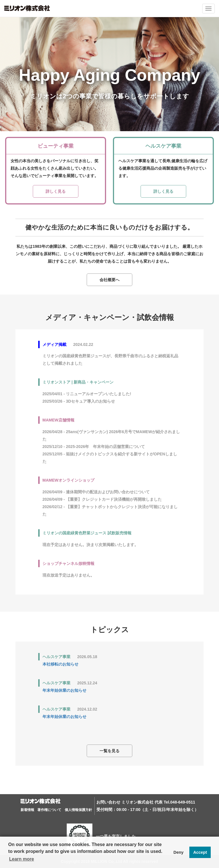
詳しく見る (56, 191)
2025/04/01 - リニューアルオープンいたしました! (89, 394)
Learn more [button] (22, 859)
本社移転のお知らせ (60, 664)
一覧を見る (109, 751)
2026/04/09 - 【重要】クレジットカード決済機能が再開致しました (102, 499)
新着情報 (27, 810)
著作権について (49, 810)
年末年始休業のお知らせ (64, 690)
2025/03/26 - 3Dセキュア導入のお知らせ (79, 401)
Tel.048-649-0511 (179, 802)
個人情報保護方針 (78, 810)
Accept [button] (200, 852)
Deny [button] (178, 852)
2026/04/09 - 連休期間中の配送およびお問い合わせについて (96, 492)
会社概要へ (109, 280)
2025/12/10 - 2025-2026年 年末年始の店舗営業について (94, 447)
